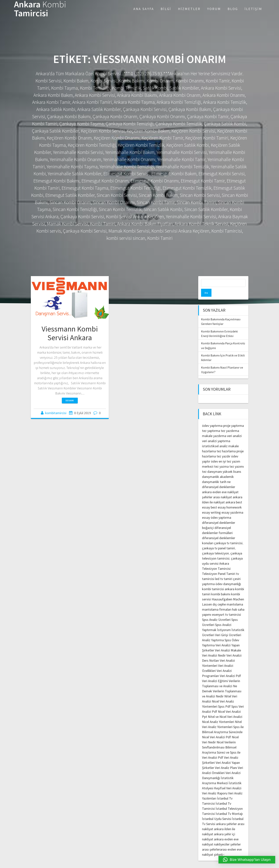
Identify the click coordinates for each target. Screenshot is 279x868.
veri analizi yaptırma (216, 433)
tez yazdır (223, 448)
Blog (233, 9)
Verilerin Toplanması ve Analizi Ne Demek (221, 678)
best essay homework (226, 499)
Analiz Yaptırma (213, 632)
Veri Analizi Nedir (214, 647)
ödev (214, 453)
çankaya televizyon (215, 545)
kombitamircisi (56, 413)
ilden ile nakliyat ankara (219, 494)
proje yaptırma (234, 418)
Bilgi (166, 9)
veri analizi (234, 428)
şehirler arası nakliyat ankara (222, 489)
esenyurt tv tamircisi (227, 607)
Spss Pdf (224, 698)
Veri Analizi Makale (228, 642)
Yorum (214, 9)
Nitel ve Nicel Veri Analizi (225, 709)
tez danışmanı (212, 464)
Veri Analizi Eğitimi (215, 673)
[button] (247, 860)
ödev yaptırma (213, 418)
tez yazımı (237, 458)
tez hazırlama (226, 443)
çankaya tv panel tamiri (218, 540)
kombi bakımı (221, 586)
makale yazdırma (214, 428)
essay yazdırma (232, 504)
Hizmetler (189, 9)
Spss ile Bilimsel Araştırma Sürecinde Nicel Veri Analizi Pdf (223, 724)
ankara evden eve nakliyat (220, 484)
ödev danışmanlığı (228, 576)
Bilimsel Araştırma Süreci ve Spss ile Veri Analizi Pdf (221, 744)
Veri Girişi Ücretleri (228, 627)
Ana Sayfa (144, 9)
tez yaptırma (211, 423)
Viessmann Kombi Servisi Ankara (70, 333)
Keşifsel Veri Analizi (228, 780)
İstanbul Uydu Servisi (217, 811)
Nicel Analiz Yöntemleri (218, 714)
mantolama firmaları (217, 601)
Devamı (70, 400)
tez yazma (221, 458)
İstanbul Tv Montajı (229, 806)
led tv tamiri (224, 571)
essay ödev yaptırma (217, 510)
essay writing (211, 504)
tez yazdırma (230, 423)
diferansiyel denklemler (219, 479)
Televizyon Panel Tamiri (219, 566)
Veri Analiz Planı (226, 760)
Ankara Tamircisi (40, 9)
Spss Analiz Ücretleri (216, 612)
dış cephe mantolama (228, 596)
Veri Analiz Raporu (215, 785)
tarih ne (225, 474)
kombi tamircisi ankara (218, 581)
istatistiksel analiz (215, 438)
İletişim (253, 9)
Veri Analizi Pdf (230, 668)
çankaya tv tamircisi (228, 535)
